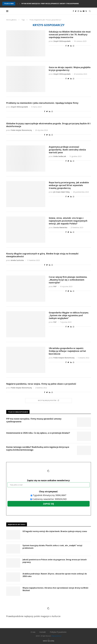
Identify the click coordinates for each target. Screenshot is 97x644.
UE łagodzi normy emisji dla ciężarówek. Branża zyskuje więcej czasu (55, 531)
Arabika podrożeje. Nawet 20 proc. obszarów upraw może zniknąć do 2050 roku (55, 575)
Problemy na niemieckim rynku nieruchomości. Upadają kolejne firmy (42, 103)
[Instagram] (78, 11)
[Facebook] (73, 11)
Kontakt (43, 632)
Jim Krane (57, 192)
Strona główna (11, 20)
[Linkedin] (81, 11)
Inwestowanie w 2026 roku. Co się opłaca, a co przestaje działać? (38, 433)
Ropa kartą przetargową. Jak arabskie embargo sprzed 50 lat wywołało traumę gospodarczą (69, 185)
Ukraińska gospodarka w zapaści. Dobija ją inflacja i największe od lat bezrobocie (67, 351)
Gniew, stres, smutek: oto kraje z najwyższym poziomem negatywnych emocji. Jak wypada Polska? (68, 221)
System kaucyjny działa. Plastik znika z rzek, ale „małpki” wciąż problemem (52, 547)
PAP (55, 286)
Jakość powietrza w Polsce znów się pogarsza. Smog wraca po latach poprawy (55, 561)
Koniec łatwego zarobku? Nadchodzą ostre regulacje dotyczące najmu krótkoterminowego (38, 448)
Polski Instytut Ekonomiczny (21, 130)
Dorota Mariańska (60, 227)
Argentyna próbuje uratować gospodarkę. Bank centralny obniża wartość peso (67, 150)
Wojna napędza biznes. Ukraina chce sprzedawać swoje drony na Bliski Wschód (55, 589)
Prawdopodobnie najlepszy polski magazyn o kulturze (36, 610)
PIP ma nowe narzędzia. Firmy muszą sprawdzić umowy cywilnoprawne (50, 4)
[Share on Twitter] (68, 46)
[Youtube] (84, 11)
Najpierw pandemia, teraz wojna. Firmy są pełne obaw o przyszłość (41, 384)
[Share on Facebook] (66, 46)
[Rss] (86, 11)
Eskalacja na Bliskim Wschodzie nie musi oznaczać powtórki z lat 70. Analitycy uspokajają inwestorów (70, 34)
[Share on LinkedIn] (71, 46)
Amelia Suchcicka (17, 260)
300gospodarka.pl (56, 636)
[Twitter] (76, 11)
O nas (33, 632)
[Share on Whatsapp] (74, 46)
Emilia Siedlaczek (60, 156)
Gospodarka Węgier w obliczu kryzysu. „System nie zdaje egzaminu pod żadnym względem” (69, 315)
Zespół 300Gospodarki (62, 41)
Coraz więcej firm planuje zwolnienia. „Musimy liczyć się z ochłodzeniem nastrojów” (68, 280)
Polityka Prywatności (58, 632)
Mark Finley (65, 192)
